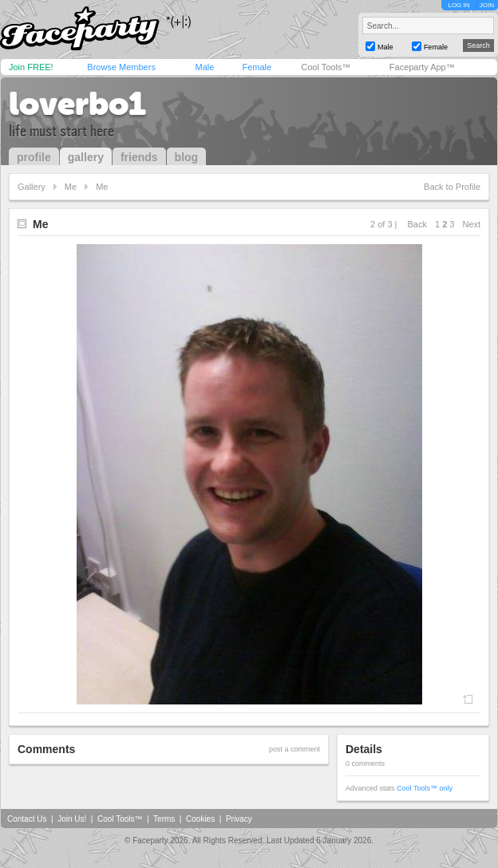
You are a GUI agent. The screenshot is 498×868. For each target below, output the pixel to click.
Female (257, 67)
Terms (164, 819)
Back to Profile (452, 187)
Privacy (239, 819)
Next (471, 224)
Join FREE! (31, 67)
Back (417, 224)
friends (139, 157)
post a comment (294, 749)
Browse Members (121, 67)
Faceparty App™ (422, 67)
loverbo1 (77, 104)
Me (71, 187)
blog (187, 157)
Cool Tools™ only (425, 788)
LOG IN (458, 5)
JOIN (487, 5)
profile (34, 157)
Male (204, 67)
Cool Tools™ (326, 67)
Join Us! (72, 819)
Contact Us (27, 819)
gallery (86, 157)
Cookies (200, 819)
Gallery (32, 187)
